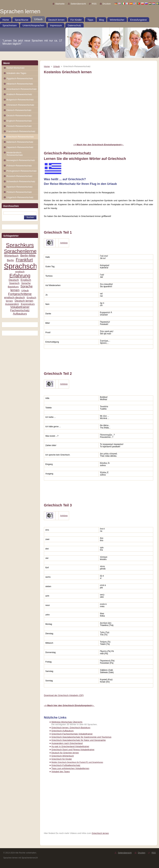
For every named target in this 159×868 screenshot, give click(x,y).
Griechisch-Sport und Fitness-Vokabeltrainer (73, 750)
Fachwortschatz (20, 310)
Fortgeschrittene (20, 294)
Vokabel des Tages (61, 772)
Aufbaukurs (20, 314)
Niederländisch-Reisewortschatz (15, 154)
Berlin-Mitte (28, 256)
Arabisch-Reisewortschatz (19, 94)
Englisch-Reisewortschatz (19, 121)
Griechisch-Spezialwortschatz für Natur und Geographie (79, 740)
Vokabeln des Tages (16, 73)
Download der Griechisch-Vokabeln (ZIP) (64, 695)
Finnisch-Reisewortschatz (19, 126)
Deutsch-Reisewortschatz (19, 115)
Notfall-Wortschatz (16, 68)
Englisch (26, 280)
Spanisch (14, 283)
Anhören (64, 243)
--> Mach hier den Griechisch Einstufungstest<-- (99, 145)
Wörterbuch (11, 256)
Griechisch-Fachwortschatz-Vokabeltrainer (72, 734)
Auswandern (12, 304)
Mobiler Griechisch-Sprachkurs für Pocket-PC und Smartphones (77, 762)
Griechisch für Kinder (62, 759)
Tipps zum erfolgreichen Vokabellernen (70, 768)
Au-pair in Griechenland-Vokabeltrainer (70, 746)
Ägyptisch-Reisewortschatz (20, 78)
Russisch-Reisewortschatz (20, 176)
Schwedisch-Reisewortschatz (21, 181)
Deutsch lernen (24, 301)
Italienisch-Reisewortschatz (20, 142)
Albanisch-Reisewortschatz (20, 84)
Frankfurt (24, 260)
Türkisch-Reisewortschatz (19, 192)
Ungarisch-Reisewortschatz (20, 197)
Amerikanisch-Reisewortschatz (22, 89)
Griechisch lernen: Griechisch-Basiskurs (71, 728)
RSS (94, 4)
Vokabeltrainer (20, 307)
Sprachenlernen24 (24, 251)
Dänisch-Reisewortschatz (19, 110)
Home (47, 66)
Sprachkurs (20, 245)
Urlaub (25, 290)
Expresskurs (28, 304)
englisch (20, 272)
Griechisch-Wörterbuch (63, 756)
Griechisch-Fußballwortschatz (66, 765)
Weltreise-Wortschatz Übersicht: (67, 722)
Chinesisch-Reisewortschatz (20, 105)
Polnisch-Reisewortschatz (19, 166)
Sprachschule (25, 266)
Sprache (26, 283)
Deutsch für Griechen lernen (65, 753)
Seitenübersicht (78, 4)
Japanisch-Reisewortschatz (20, 147)
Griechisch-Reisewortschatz (20, 137)
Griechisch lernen (100, 833)
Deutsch (14, 280)
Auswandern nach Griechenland (67, 743)
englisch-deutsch (14, 298)
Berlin (11, 260)
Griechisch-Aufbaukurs (62, 731)
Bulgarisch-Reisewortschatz (20, 100)
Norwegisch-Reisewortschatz (21, 160)
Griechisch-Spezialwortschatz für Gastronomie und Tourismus (81, 737)
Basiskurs (13, 287)
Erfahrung (20, 276)
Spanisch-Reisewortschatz (20, 187)
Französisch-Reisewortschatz (21, 131)
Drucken (107, 4)
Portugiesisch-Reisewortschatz (22, 171)
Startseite (60, 4)
